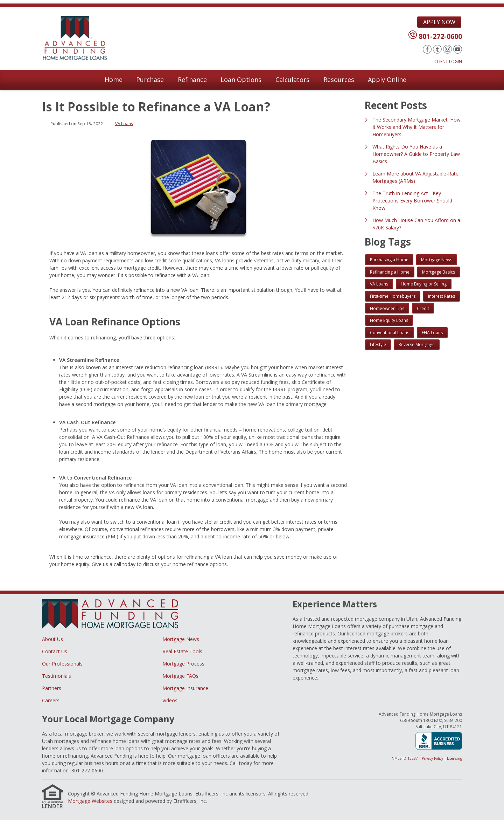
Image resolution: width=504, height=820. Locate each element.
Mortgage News (181, 639)
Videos (170, 700)
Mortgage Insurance (185, 688)
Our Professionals (62, 664)
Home (114, 80)
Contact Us (55, 651)
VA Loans (124, 123)
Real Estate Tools (182, 651)
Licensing (454, 758)
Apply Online (387, 80)
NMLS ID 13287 (405, 758)
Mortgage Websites (90, 801)
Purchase (150, 80)
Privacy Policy (432, 758)
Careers (51, 700)
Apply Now (439, 22)
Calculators (292, 80)
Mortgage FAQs (180, 676)
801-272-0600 (440, 36)
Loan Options (241, 80)
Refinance (192, 80)
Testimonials (57, 676)
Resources (339, 80)
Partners (52, 688)
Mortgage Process (183, 664)
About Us (52, 639)
